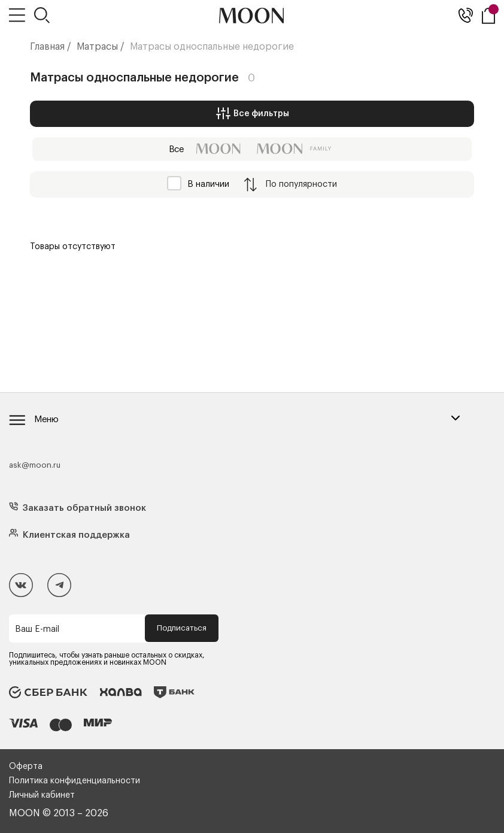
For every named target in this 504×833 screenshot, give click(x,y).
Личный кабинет (42, 795)
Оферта (26, 767)
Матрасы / (101, 47)
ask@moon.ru (35, 465)
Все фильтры (252, 113)
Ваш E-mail (37, 629)
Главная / (51, 47)
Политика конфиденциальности (75, 781)
